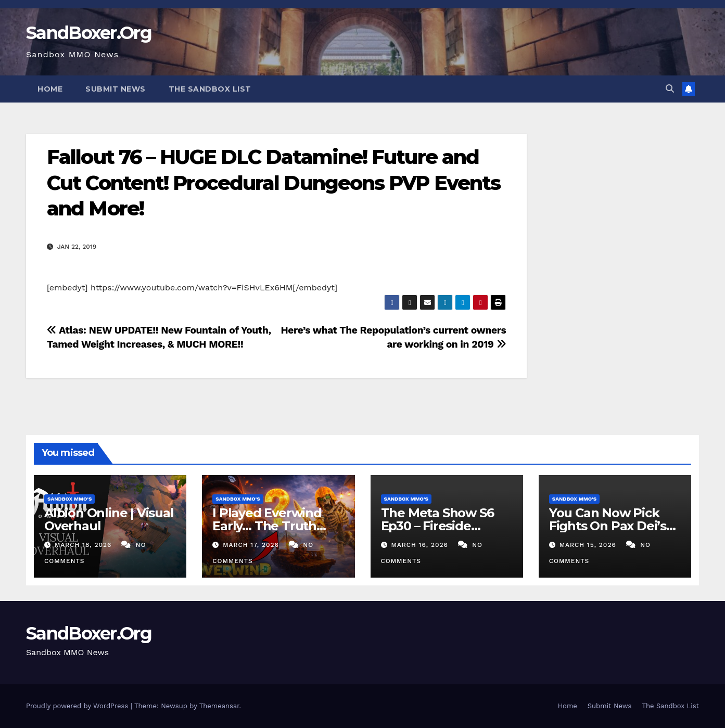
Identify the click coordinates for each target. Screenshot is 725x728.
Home (50, 89)
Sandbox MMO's (69, 499)
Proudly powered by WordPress (78, 706)
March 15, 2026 (589, 545)
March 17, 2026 (252, 545)
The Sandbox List (210, 89)
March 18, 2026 (84, 545)
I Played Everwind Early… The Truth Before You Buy (267, 526)
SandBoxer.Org (89, 33)
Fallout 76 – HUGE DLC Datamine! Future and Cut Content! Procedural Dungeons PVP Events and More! (274, 183)
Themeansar (219, 706)
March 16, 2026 (421, 545)
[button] (670, 89)
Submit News (116, 89)
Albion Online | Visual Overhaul (109, 519)
